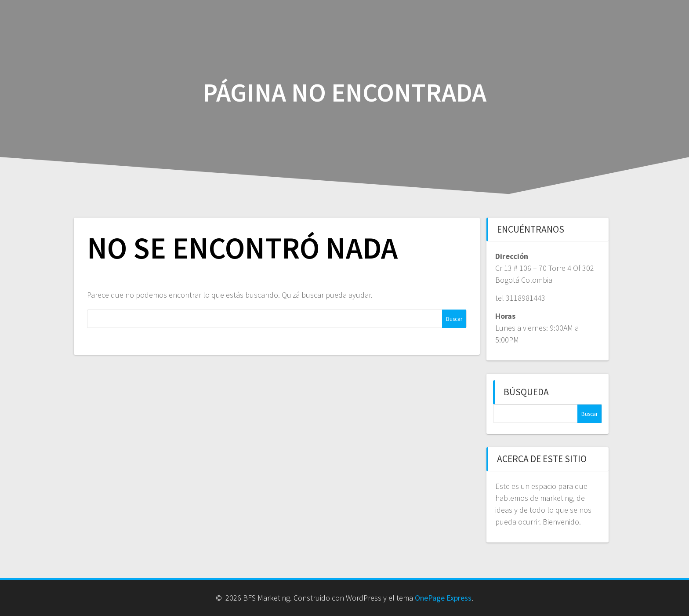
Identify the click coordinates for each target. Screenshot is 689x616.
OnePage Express (443, 598)
